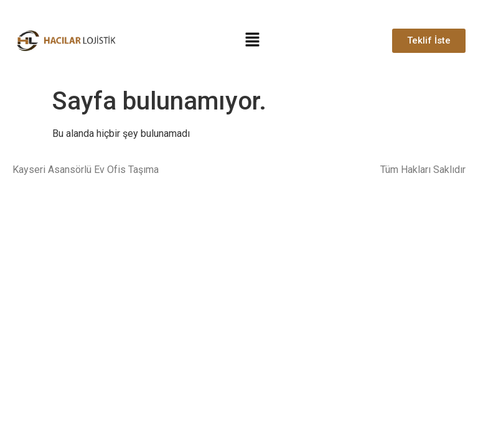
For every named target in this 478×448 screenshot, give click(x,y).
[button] (253, 40)
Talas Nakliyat (43, 194)
